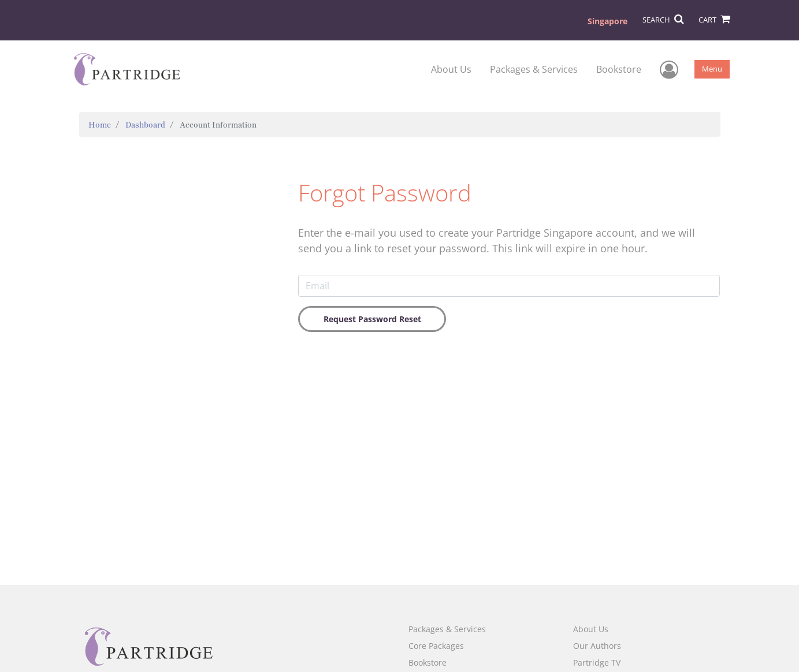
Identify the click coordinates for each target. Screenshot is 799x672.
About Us (451, 69)
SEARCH (663, 20)
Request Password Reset (372, 319)
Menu (712, 69)
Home (100, 124)
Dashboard (145, 124)
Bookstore (619, 69)
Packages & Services (534, 69)
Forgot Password (385, 193)
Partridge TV (597, 662)
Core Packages (436, 646)
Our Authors (597, 646)
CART (714, 20)
